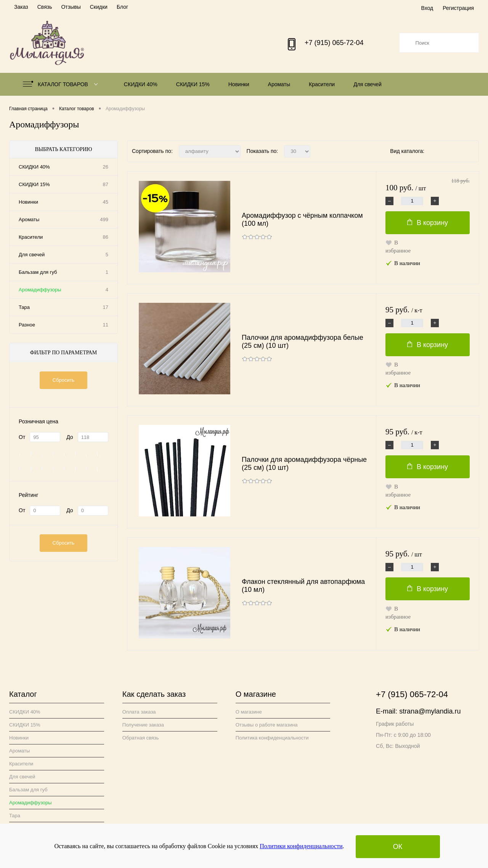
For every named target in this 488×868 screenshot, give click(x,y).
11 (106, 325)
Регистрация (458, 8)
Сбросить (64, 380)
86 (106, 237)
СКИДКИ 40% (141, 84)
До (70, 437)
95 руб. (404, 310)
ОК (398, 847)
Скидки (99, 7)
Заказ (21, 7)
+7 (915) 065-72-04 (334, 43)
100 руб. (428, 188)
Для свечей (368, 84)
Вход (427, 8)
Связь (45, 7)
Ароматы (279, 84)
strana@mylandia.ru (430, 711)
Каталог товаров (62, 84)
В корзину (428, 223)
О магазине (249, 712)
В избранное (398, 247)
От (22, 437)
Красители (322, 84)
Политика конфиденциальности (272, 738)
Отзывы (71, 7)
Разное (27, 325)
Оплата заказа (139, 712)
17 (106, 307)
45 (106, 202)
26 (106, 167)
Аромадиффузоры (40, 290)
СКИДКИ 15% (193, 84)
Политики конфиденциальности (301, 846)
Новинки (239, 84)
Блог (122, 7)
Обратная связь (141, 738)
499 (104, 219)
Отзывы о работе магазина (267, 725)
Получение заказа (143, 725)
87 (106, 184)
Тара (24, 307)
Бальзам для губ (38, 272)
